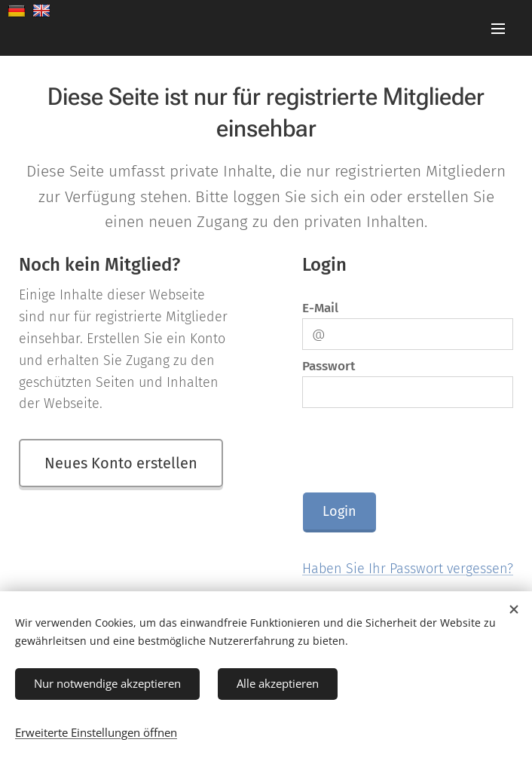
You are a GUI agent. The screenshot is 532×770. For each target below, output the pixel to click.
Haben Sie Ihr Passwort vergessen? (408, 569)
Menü (498, 29)
